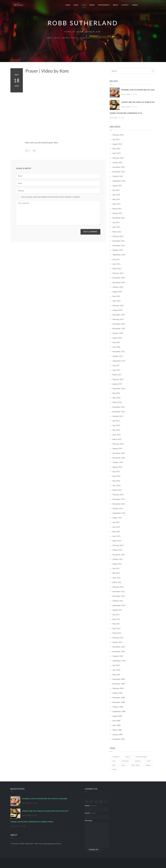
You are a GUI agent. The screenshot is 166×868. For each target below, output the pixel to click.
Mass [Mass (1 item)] (114, 765)
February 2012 (118, 587)
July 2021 (116, 259)
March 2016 (117, 402)
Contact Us (93, 849)
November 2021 (119, 246)
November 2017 (119, 352)
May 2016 (116, 393)
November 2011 (119, 596)
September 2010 (119, 661)
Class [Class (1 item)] (114, 761)
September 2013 (119, 513)
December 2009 (119, 679)
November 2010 (119, 652)
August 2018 (117, 338)
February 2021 (118, 273)
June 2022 (116, 227)
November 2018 (119, 328)
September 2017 (119, 361)
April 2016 (116, 398)
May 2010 (116, 675)
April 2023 (116, 204)
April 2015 (116, 435)
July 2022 (116, 222)
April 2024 (116, 153)
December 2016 (119, 389)
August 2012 (117, 564)
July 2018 (116, 342)
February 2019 (118, 319)
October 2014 (118, 462)
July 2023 (116, 190)
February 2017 (118, 379)
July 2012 (116, 568)
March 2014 (117, 490)
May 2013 (116, 532)
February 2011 (118, 638)
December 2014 (119, 453)
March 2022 (117, 232)
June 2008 (116, 721)
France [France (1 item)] (149, 761)
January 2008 (117, 735)
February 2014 (118, 495)
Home (68, 5)
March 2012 (117, 582)
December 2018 (119, 324)
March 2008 (117, 730)
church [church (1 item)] (128, 757)
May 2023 (116, 199)
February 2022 (118, 236)
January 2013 (117, 550)
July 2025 (116, 139)
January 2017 (117, 384)
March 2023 (117, 209)
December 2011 (119, 591)
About (116, 5)
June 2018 (116, 347)
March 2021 (117, 269)
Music (76, 5)
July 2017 (116, 365)
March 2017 (117, 375)
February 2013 (118, 545)
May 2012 (116, 573)
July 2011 (116, 615)
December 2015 (119, 407)
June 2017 (116, 370)
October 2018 (118, 333)
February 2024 (118, 158)
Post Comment (90, 232)
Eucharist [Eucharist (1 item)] (138, 761)
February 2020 (118, 306)
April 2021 (116, 264)
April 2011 (116, 628)
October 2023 (118, 176)
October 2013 (118, 508)
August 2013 (117, 518)
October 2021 (118, 250)
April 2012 (116, 578)
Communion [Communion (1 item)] (125, 761)
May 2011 (116, 624)
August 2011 (117, 610)
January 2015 (117, 448)
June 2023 (116, 195)
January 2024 (117, 163)
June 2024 (116, 149)
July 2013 (116, 522)
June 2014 (116, 476)
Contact (125, 5)
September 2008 (119, 711)
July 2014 (116, 472)
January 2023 (117, 213)
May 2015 (116, 430)
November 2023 (119, 172)
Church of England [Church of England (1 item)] (141, 757)
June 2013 (116, 527)
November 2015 (119, 412)
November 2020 (119, 282)
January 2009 (117, 693)
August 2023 (117, 186)
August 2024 (117, 144)
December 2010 (119, 647)
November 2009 (119, 684)
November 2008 (119, 702)
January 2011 (117, 642)
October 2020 (118, 287)
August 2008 (117, 716)
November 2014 (119, 458)
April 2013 (116, 536)
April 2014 (116, 485)
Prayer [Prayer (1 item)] (123, 765)
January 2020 (117, 310)
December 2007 (119, 739)
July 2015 (116, 421)
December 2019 (119, 315)
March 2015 (117, 439)
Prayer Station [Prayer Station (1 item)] (136, 765)
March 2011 (117, 633)
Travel (92, 5)
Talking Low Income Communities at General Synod (127, 113)
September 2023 (119, 181)
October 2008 (118, 707)
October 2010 (118, 656)
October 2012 (118, 559)
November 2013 (119, 504)
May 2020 (116, 296)
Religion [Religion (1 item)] (148, 765)
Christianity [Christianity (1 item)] (116, 757)
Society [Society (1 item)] (114, 769)
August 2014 (117, 467)
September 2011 (119, 605)
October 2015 (118, 416)
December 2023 (119, 167)
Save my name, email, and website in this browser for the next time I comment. (51, 197)
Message (89, 820)
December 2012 (119, 555)
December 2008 (119, 698)
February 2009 (118, 688)
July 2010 (116, 665)
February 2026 (118, 135)
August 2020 (117, 292)
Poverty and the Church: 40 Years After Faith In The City (138, 102)
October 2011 (118, 601)
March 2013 (117, 541)
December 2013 (119, 499)
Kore (27, 143)
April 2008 (116, 725)
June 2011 (116, 619)
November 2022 (119, 218)
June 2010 (116, 670)
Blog (84, 5)
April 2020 (116, 301)
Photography (104, 5)
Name (91, 806)
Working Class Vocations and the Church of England (138, 90)
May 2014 (116, 481)
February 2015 (118, 444)
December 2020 (119, 278)
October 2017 (118, 356)
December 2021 (119, 241)
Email (91, 813)
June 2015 (116, 425)
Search (135, 5)
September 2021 (119, 255)
